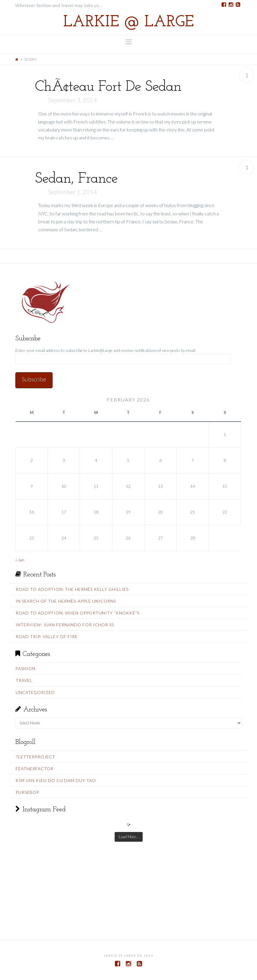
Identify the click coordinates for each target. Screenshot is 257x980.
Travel (24, 680)
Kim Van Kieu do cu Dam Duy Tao (56, 780)
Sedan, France (76, 179)
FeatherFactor (35, 769)
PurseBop (27, 792)
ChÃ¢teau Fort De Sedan (108, 87)
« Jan (20, 560)
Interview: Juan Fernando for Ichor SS (65, 625)
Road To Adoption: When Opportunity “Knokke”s (78, 613)
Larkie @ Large (128, 22)
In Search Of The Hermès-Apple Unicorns (66, 601)
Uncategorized (35, 692)
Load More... (129, 837)
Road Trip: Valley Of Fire (47, 637)
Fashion (26, 668)
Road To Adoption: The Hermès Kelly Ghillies (72, 589)
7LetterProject (35, 757)
